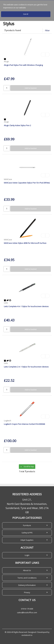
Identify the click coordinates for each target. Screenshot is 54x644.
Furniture (27, 525)
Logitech (7, 421)
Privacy (27, 592)
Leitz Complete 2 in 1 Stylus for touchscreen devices (26, 367)
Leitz (6, 303)
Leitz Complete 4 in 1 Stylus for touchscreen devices (26, 306)
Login (27, 555)
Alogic (6, 61)
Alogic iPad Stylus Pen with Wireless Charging (23, 65)
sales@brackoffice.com (27, 612)
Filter (47, 30)
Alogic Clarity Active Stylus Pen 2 (17, 125)
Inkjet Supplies (27, 540)
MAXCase (8, 179)
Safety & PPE (27, 533)
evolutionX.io (27, 635)
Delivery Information (27, 585)
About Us (27, 570)
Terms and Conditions (27, 578)
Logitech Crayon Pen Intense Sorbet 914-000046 (24, 424)
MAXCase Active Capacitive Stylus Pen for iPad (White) (27, 183)
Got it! (26, 14)
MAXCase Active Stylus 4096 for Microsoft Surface (25, 243)
